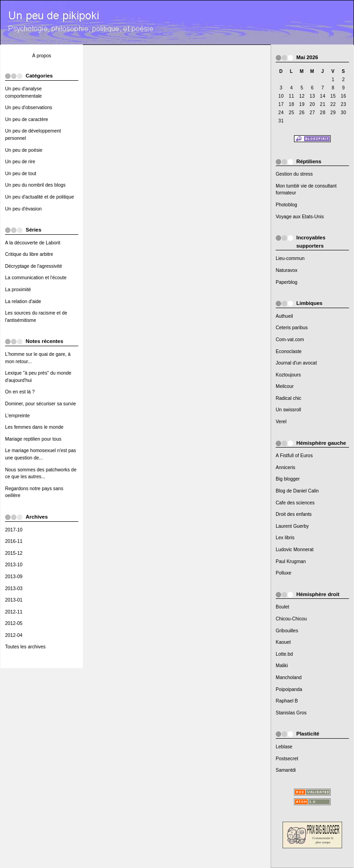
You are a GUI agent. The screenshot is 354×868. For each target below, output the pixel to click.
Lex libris (285, 538)
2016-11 (14, 541)
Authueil (284, 316)
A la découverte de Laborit (33, 243)
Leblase (284, 747)
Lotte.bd (284, 654)
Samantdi (286, 770)
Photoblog (286, 205)
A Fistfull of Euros (294, 456)
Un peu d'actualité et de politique (39, 197)
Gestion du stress (294, 174)
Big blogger (288, 479)
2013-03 (14, 589)
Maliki (282, 666)
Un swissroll (288, 410)
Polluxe (283, 573)
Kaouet (283, 642)
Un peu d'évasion (23, 209)
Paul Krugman (291, 561)
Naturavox (286, 270)
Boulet (282, 607)
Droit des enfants (294, 514)
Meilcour (285, 386)
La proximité (18, 290)
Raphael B (287, 701)
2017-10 (14, 530)
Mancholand (289, 677)
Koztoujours (288, 375)
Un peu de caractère (27, 119)
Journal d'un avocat (296, 363)
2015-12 (14, 553)
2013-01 (14, 600)
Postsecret (287, 759)
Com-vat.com (290, 340)
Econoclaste (289, 351)
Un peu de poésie (24, 150)
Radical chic (289, 398)
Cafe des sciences (295, 503)
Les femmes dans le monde (34, 427)
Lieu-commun (290, 258)
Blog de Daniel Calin (297, 491)
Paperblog (286, 282)
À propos (42, 56)
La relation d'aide (23, 301)
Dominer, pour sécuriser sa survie (41, 404)
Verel (281, 422)
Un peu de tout (21, 174)
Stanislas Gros (291, 713)
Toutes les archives (25, 647)
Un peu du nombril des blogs (35, 185)
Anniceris (286, 467)
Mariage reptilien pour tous (33, 439)
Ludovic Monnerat (295, 550)
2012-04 (14, 635)
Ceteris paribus (292, 328)
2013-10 (14, 565)
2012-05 (14, 623)
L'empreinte (17, 416)
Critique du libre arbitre (29, 254)
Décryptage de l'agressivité (33, 266)
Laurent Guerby (292, 526)
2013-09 (14, 577)
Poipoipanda (289, 689)
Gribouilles (287, 631)
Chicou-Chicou (291, 619)
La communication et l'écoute (36, 278)
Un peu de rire (20, 162)
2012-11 (14, 612)
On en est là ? (20, 392)
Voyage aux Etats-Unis (300, 217)
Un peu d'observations (29, 108)
